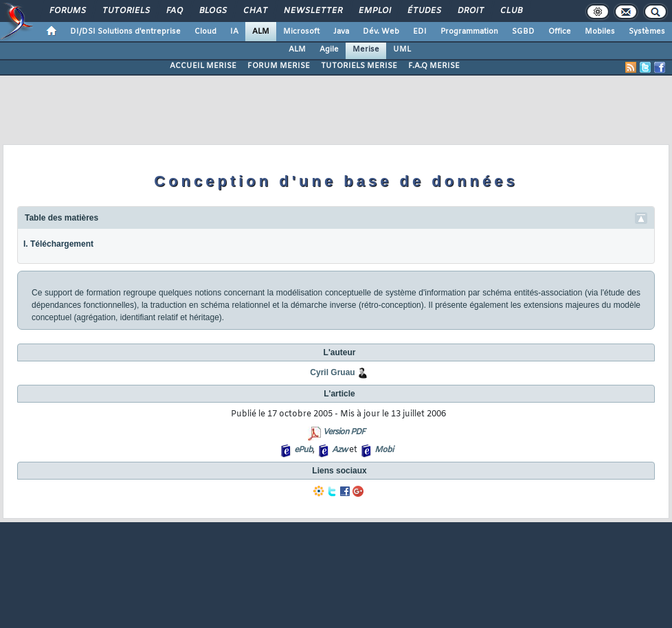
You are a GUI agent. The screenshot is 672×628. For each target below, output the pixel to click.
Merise (366, 49)
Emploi (374, 11)
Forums (67, 11)
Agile (329, 49)
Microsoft (301, 32)
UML (402, 49)
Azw (339, 450)
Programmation (469, 32)
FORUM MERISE (279, 66)
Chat (255, 11)
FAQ (174, 11)
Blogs (212, 11)
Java (341, 32)
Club (511, 11)
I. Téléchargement (58, 244)
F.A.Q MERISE (434, 66)
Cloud (205, 32)
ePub (303, 450)
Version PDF (344, 432)
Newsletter (312, 11)
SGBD (523, 32)
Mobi (384, 450)
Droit (470, 11)
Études (424, 11)
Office (560, 32)
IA (234, 32)
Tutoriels (125, 11)
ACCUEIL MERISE (203, 66)
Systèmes (647, 32)
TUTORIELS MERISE (359, 66)
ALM (261, 32)
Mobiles (600, 32)
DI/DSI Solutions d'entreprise (125, 32)
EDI (420, 32)
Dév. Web (381, 32)
